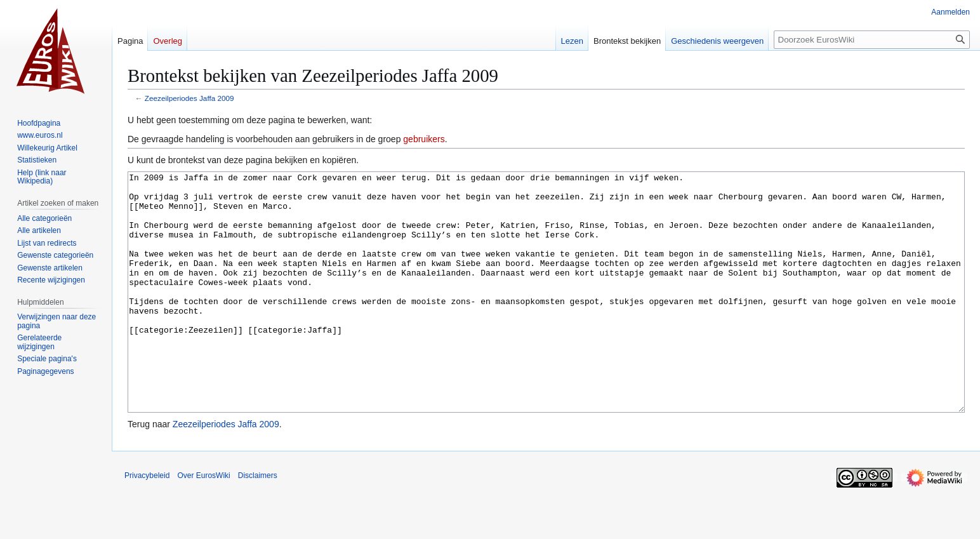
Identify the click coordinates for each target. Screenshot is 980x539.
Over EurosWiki (203, 523)
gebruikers (424, 139)
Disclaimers (258, 523)
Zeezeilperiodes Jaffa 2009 (189, 98)
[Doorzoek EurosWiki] (872, 40)
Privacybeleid (147, 523)
